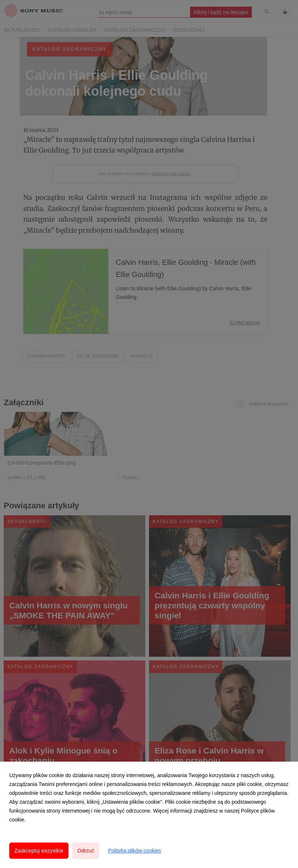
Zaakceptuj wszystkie (39, 851)
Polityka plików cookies (134, 851)
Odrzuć (86, 851)
